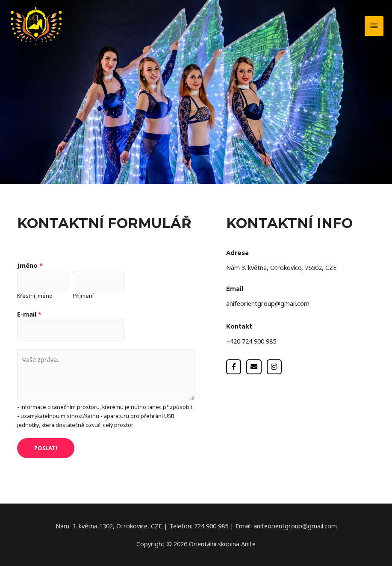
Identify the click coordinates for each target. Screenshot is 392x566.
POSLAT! (46, 448)
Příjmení (83, 296)
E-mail (29, 314)
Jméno (30, 265)
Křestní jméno (35, 296)
